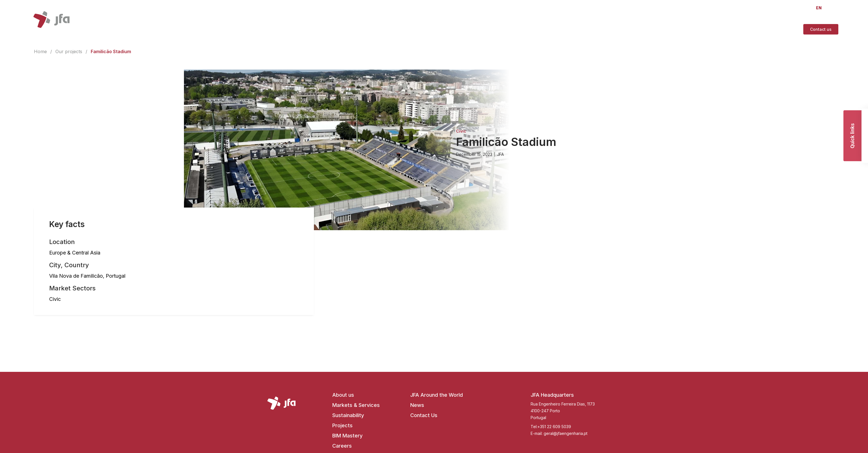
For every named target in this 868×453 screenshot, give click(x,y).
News (417, 405)
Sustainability (348, 415)
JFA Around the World (437, 395)
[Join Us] (725, 29)
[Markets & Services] (565, 29)
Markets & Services (356, 405)
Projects (342, 425)
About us (343, 395)
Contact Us (424, 415)
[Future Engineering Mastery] (643, 29)
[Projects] (600, 29)
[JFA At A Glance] (694, 29)
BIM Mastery (347, 436)
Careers (342, 446)
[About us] (529, 29)
